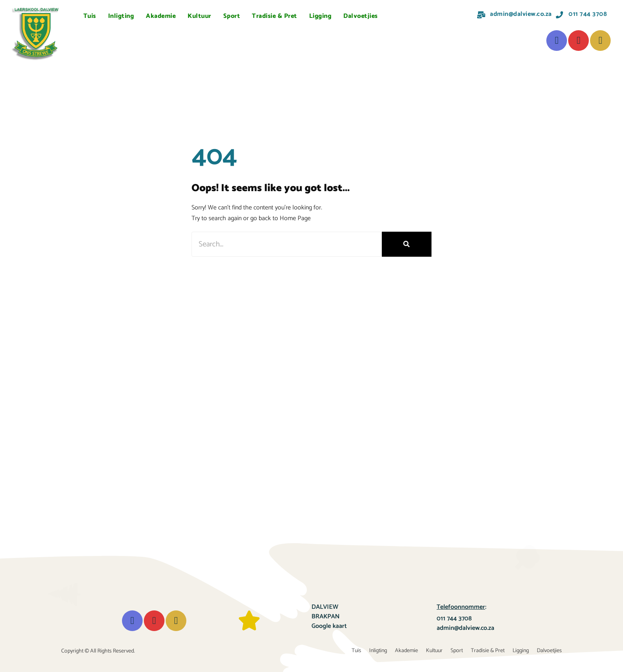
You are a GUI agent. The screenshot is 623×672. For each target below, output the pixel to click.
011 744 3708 (454, 619)
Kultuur (199, 16)
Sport (232, 16)
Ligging (320, 16)
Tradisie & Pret (275, 16)
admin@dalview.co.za (465, 628)
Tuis (90, 16)
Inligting (121, 16)
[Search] (407, 244)
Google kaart (329, 626)
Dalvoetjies (361, 16)
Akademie (161, 16)
